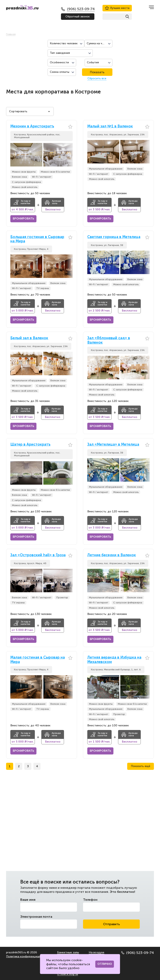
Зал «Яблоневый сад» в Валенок (109, 340)
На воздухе (97, 952)
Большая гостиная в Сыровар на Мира (37, 239)
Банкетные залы (68, 952)
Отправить (111, 924)
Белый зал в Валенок (29, 338)
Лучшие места (117, 8)
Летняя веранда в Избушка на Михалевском (114, 660)
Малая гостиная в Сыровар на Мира (38, 660)
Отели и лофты (68, 974)
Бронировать (23, 219)
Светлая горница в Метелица (114, 237)
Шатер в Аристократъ (30, 444)
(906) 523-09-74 (138, 953)
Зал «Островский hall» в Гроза (38, 555)
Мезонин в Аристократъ (32, 126)
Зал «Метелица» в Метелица (113, 444)
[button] (70, 155)
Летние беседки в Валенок (112, 555)
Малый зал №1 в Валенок (110, 126)
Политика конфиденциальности (28, 956)
